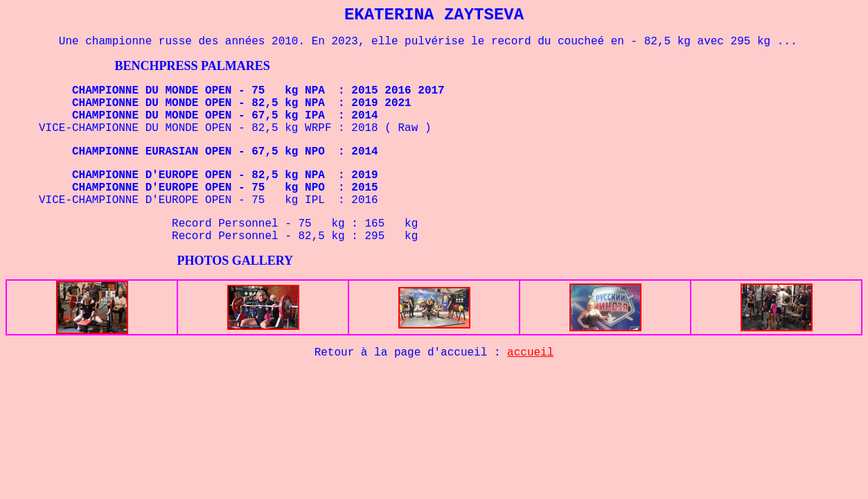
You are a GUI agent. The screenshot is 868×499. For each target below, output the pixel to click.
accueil (530, 353)
